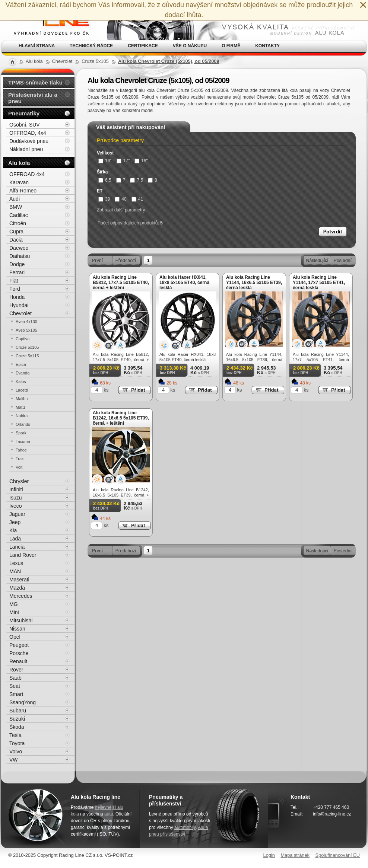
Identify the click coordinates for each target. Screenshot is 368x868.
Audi (15, 199)
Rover (16, 670)
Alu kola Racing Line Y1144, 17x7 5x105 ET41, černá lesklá (319, 283)
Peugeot (19, 645)
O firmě (231, 46)
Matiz (20, 407)
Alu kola (19, 163)
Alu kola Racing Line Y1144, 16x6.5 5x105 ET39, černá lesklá (254, 283)
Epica (21, 364)
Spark (21, 433)
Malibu (22, 399)
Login (269, 855)
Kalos (21, 382)
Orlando (23, 424)
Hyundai (19, 305)
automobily (185, 827)
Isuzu (15, 498)
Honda (17, 297)
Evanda (23, 373)
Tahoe (21, 450)
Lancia (17, 547)
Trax (20, 459)
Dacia (16, 240)
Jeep (15, 522)
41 (137, 199)
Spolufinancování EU (337, 855)
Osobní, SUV (25, 125)
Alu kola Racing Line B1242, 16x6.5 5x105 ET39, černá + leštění (121, 418)
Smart (16, 694)
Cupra (16, 232)
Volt (19, 467)
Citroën (18, 223)
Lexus (16, 563)
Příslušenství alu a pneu (33, 98)
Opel (15, 637)
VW (14, 760)
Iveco (15, 506)
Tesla (15, 735)
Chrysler (19, 481)
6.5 (105, 180)
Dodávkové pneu (29, 141)
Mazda (17, 588)
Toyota (17, 743)
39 (104, 199)
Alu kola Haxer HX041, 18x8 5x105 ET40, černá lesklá (184, 283)
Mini (14, 612)
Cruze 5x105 (27, 347)
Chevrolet (20, 313)
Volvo (16, 751)
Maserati (19, 580)
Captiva (23, 339)
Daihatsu (20, 256)
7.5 (137, 180)
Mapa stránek (295, 855)
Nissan (17, 629)
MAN (15, 571)
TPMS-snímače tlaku (35, 82)
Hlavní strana (37, 46)
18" (141, 161)
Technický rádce (91, 46)
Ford (15, 289)
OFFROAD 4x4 (27, 174)
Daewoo (19, 248)
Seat (15, 686)
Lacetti (22, 390)
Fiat (14, 281)
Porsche (19, 653)
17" (123, 161)
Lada (15, 539)
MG (14, 604)
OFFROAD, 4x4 (28, 133)
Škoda (17, 727)
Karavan (19, 182)
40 (120, 199)
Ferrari (17, 272)
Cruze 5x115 (27, 356)
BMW (16, 207)
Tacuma (23, 441)
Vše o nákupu (190, 46)
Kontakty (267, 46)
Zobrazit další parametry (121, 210)
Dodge (17, 264)
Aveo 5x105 (26, 330)
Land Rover (23, 555)
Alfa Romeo (23, 191)
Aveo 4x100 (26, 322)
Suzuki (17, 719)
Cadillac (19, 215)
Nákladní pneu (26, 149)
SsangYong (23, 702)
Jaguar (17, 514)
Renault (18, 661)
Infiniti (16, 489)
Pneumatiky (24, 113)
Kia (13, 530)
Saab (15, 678)
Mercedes (21, 596)
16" (105, 161)
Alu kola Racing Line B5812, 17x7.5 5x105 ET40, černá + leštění (121, 283)
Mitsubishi (21, 620)
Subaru (18, 711)
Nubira (22, 416)
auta (109, 814)
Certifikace (143, 46)
